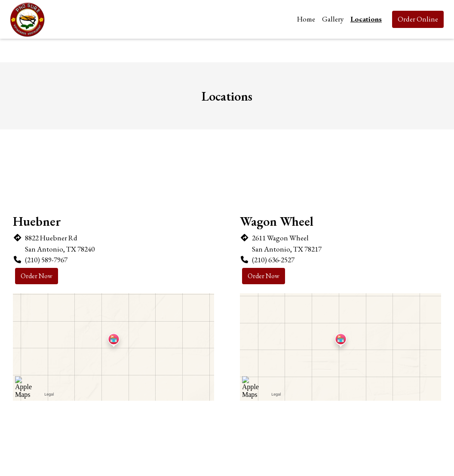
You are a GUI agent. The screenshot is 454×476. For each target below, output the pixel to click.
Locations (366, 19)
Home (306, 19)
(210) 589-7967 (46, 260)
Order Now (37, 276)
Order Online (418, 19)
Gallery (333, 19)
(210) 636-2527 (273, 260)
